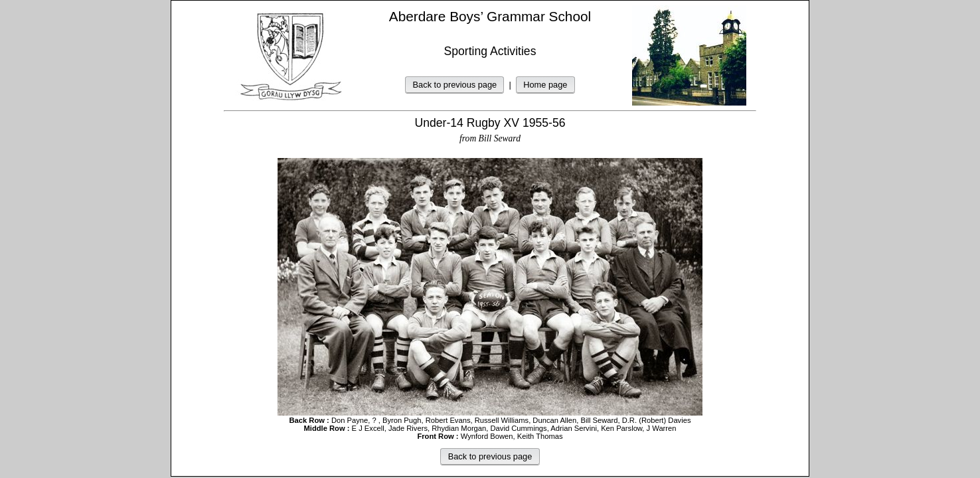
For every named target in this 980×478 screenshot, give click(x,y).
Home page (545, 85)
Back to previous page (455, 85)
